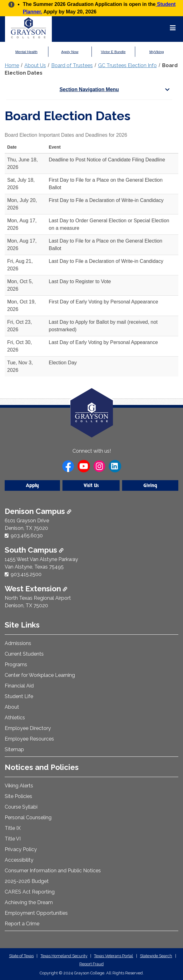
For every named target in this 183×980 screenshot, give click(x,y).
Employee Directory (28, 728)
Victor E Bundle (113, 52)
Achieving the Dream (29, 902)
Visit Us (91, 485)
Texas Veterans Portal (114, 956)
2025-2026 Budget (27, 881)
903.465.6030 (27, 536)
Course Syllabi (21, 807)
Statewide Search (156, 956)
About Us (35, 65)
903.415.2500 (26, 574)
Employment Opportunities (36, 913)
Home (12, 65)
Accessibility (19, 860)
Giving (150, 485)
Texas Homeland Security (64, 956)
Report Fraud (91, 964)
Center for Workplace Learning (40, 675)
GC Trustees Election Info (127, 65)
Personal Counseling (28, 817)
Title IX (13, 828)
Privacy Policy (21, 849)
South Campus (34, 550)
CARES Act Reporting (30, 892)
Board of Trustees (72, 65)
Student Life (19, 696)
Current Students (24, 654)
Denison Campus (38, 511)
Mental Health (26, 52)
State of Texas (21, 956)
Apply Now (70, 52)
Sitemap (14, 749)
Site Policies (18, 796)
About (12, 707)
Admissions (18, 643)
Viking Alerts (19, 786)
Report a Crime (22, 924)
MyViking (156, 52)
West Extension (36, 589)
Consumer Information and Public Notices (53, 871)
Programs (16, 665)
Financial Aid (19, 686)
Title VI (13, 839)
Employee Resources (29, 739)
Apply (32, 485)
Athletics (15, 718)
